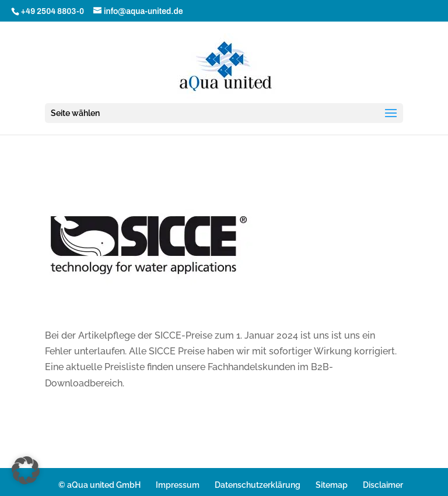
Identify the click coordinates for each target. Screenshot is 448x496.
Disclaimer (383, 485)
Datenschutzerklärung (258, 485)
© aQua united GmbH (99, 485)
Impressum (178, 485)
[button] (26, 470)
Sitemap (332, 485)
